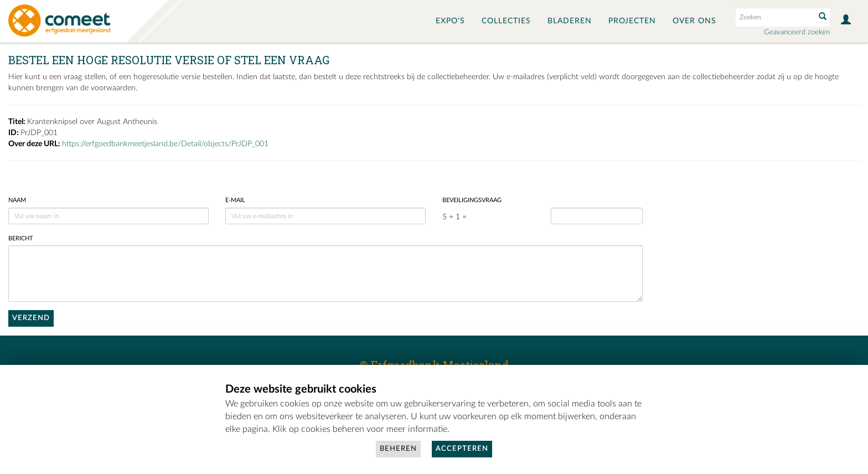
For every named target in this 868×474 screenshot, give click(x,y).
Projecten (632, 21)
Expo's (450, 21)
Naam (17, 200)
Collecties (506, 21)
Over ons (694, 21)
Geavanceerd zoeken (797, 32)
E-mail (235, 200)
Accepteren (462, 449)
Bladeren (570, 21)
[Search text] (774, 17)
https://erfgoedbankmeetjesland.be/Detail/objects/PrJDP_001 (165, 144)
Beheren (398, 449)
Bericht (21, 238)
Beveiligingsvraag (472, 200)
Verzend (31, 318)
